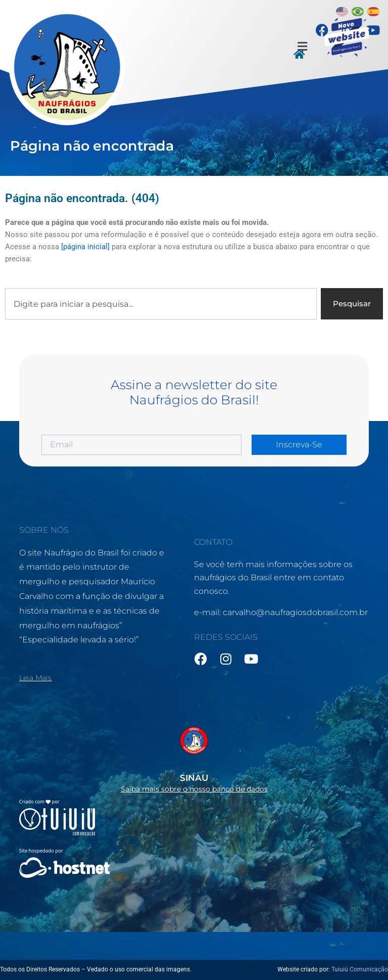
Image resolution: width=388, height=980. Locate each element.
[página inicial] (85, 247)
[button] (302, 47)
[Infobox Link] (194, 757)
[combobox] (161, 304)
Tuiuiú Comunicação (360, 969)
